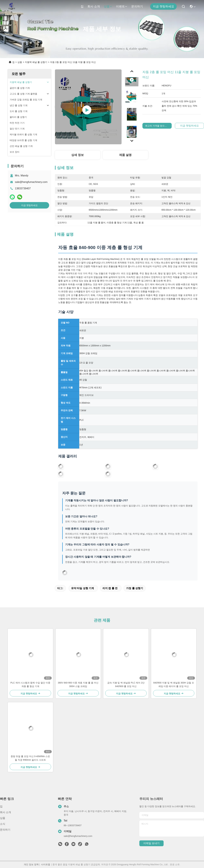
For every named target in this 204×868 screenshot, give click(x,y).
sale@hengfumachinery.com (31, 182)
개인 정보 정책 (31, 864)
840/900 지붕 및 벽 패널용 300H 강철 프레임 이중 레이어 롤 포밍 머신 (174, 684)
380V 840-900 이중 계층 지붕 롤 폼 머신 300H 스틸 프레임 (78, 684)
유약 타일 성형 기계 (83, 588)
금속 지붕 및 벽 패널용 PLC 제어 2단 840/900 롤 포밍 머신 (126, 684)
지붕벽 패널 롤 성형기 (36, 62)
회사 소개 (94, 6)
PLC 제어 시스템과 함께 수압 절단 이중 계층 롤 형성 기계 (30, 684)
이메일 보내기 (151, 843)
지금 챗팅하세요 (164, 6)
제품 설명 (125, 155)
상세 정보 (78, 155)
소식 (3, 824)
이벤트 (122, 6)
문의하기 (137, 6)
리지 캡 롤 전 (110, 588)
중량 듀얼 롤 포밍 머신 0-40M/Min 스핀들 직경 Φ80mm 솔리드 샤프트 (30, 758)
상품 (108, 6)
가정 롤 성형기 (135, 588)
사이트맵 (46, 864)
